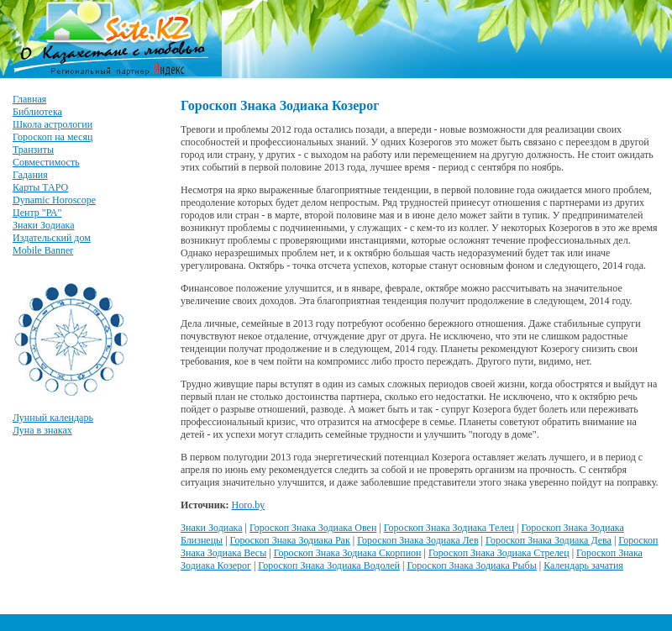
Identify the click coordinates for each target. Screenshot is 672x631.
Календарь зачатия (583, 565)
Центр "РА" (37, 213)
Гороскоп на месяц (52, 137)
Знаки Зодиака (44, 225)
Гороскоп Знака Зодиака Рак (290, 540)
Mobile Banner (43, 250)
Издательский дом (52, 238)
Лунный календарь (53, 418)
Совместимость (46, 162)
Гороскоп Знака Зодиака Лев (417, 540)
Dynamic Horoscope (54, 200)
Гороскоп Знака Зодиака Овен (313, 528)
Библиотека (37, 112)
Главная (29, 99)
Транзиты (33, 150)
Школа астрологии (52, 124)
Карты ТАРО (40, 187)
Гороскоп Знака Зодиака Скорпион (348, 553)
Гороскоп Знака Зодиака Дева (549, 540)
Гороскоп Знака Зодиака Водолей (329, 565)
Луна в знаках (42, 430)
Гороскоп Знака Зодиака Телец (449, 528)
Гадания (30, 175)
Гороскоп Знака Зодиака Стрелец (499, 553)
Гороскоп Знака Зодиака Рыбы (471, 565)
